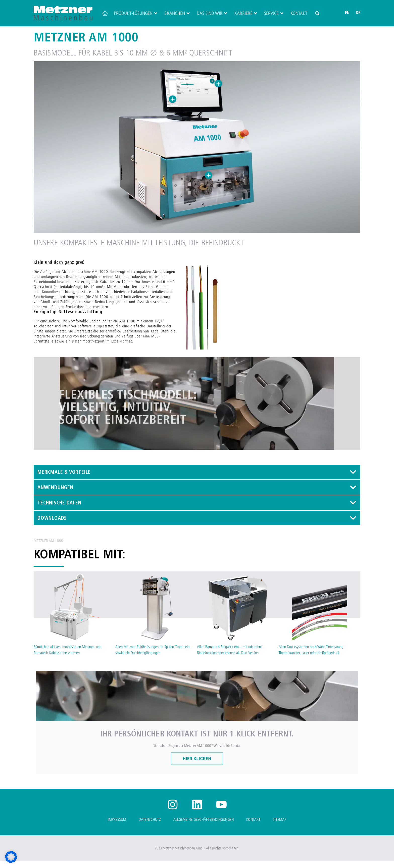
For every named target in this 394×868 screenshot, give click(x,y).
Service (274, 13)
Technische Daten (59, 510)
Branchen (177, 13)
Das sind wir (212, 13)
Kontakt (299, 13)
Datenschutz (150, 826)
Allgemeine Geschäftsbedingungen (204, 826)
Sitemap (280, 826)
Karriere (246, 13)
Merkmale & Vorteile (64, 479)
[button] (317, 13)
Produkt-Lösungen (136, 13)
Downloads (52, 525)
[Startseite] (105, 13)
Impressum (117, 826)
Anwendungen (55, 495)
